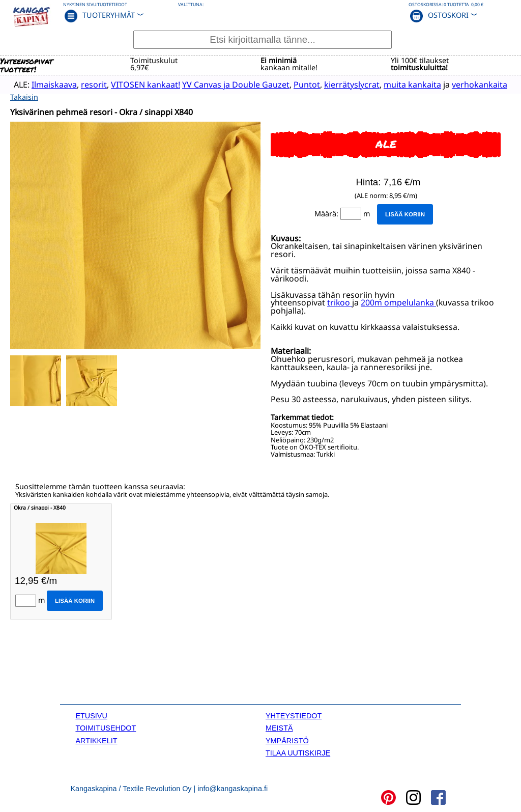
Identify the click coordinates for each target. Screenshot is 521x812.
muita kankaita (404, 84)
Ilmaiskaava (46, 84)
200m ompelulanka (397, 302)
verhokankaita (471, 84)
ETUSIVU (91, 715)
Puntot (299, 84)
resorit (86, 84)
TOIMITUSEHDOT (106, 727)
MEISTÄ (279, 727)
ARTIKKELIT (96, 740)
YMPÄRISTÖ (287, 740)
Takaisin (24, 96)
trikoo (340, 302)
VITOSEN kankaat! (137, 84)
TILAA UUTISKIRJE (298, 752)
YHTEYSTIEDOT (294, 715)
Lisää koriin (405, 213)
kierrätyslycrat (344, 84)
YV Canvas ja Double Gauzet (228, 84)
